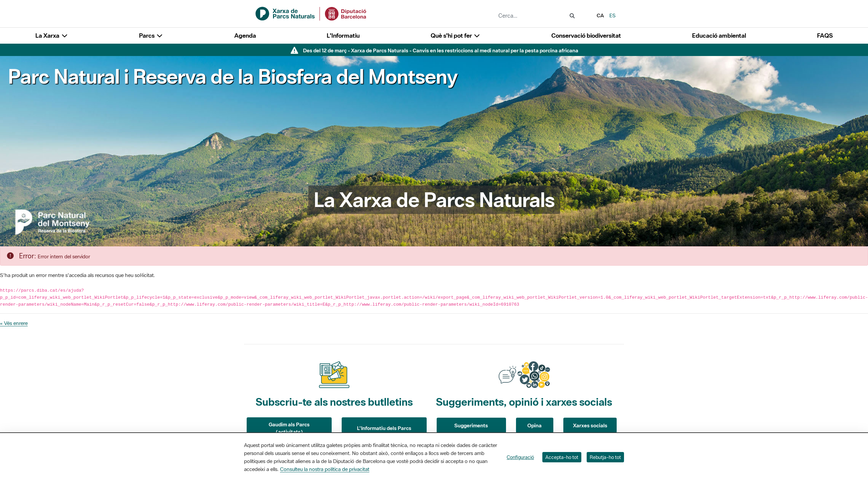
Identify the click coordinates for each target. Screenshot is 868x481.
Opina (534, 425)
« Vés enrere (14, 323)
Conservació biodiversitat (586, 35)
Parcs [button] (151, 35)
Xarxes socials (590, 425)
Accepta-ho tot (562, 457)
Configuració (520, 457)
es (612, 15)
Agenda (245, 35)
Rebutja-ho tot (605, 457)
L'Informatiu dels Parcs (384, 428)
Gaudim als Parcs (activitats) (289, 428)
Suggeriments (471, 425)
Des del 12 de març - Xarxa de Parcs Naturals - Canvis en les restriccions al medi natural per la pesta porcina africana (441, 50)
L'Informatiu (343, 35)
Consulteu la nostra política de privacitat (325, 469)
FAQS (825, 35)
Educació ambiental (719, 35)
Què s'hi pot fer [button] (456, 35)
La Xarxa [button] (52, 35)
